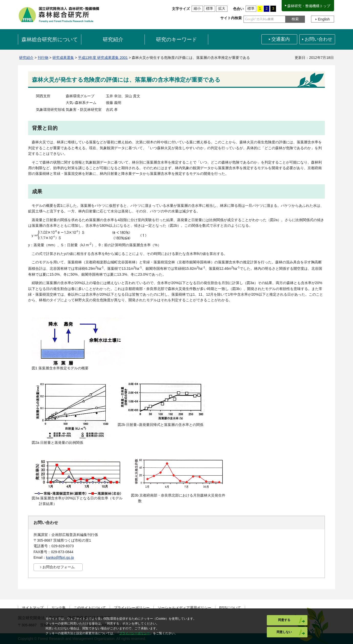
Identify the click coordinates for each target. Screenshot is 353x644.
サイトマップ (33, 608)
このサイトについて (90, 608)
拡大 (222, 8)
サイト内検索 (231, 18)
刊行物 (43, 58)
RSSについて (230, 608)
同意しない (284, 632)
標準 (209, 8)
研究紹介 (26, 58)
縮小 (197, 8)
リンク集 (59, 608)
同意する (284, 620)
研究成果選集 (63, 58)
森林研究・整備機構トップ (309, 6)
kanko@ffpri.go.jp (60, 557)
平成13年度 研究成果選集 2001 (103, 58)
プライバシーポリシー (132, 608)
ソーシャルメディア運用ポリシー (184, 608)
